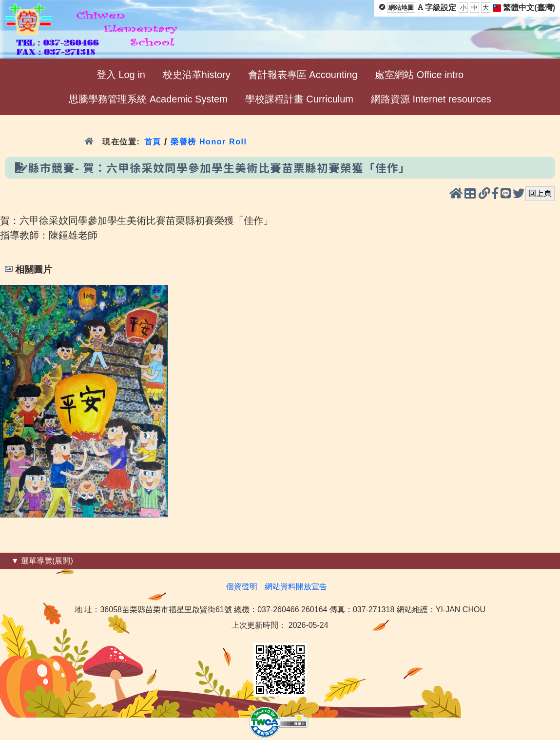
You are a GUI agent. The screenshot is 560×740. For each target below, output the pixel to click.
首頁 (153, 142)
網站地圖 (401, 8)
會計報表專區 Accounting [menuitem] (303, 75)
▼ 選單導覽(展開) (42, 561)
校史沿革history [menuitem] (197, 75)
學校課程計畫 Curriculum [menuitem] (299, 99)
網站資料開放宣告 (296, 587)
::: (6, 561)
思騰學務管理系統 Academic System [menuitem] (148, 99)
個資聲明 (242, 587)
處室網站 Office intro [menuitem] (419, 75)
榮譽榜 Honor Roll (209, 142)
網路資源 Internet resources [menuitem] (431, 99)
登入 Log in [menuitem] (121, 75)
